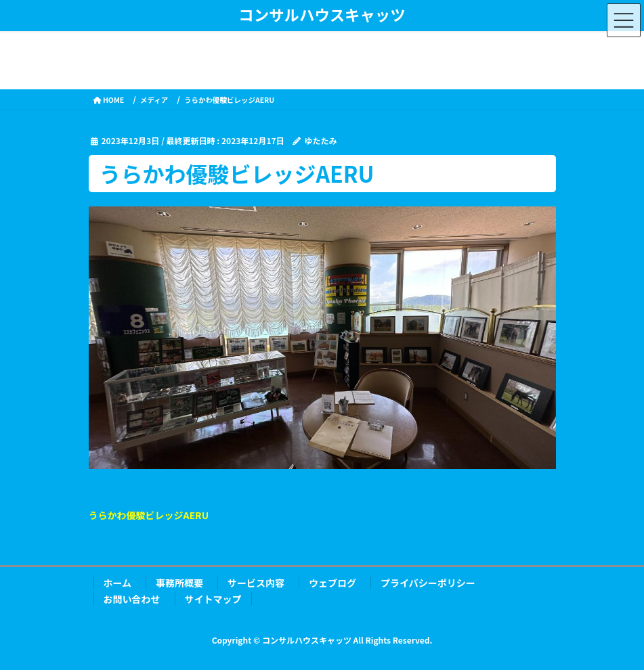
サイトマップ (213, 599)
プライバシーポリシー (428, 583)
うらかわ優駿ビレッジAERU (149, 515)
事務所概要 (179, 583)
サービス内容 (256, 583)
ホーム (118, 583)
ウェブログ (332, 583)
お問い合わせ (132, 599)
